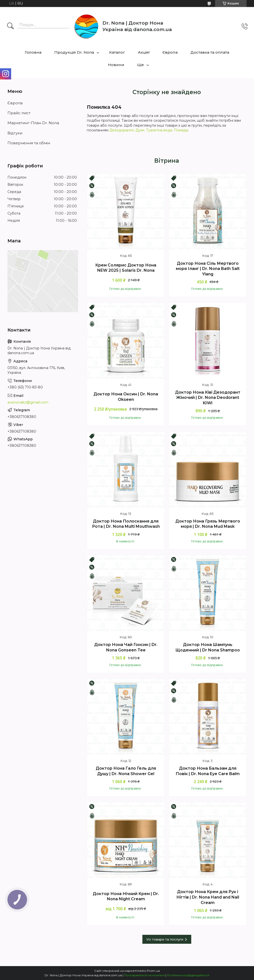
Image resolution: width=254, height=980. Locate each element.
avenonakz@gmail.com (28, 402)
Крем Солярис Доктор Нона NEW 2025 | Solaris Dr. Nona (126, 268)
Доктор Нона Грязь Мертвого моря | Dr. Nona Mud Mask (208, 524)
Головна (33, 52)
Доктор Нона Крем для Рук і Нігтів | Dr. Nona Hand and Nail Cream (208, 897)
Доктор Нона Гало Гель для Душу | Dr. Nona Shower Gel (126, 771)
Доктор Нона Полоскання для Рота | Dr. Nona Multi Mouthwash (126, 524)
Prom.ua (153, 971)
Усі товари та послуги (165, 939)
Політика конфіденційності (188, 975)
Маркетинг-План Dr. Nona (33, 123)
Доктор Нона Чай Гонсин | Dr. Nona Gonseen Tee (126, 647)
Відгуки (15, 133)
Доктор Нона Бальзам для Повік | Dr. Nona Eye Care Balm (208, 771)
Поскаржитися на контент (144, 975)
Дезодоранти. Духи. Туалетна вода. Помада (149, 130)
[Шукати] (10, 26)
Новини (116, 65)
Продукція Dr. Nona (74, 52)
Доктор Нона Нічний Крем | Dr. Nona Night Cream (126, 896)
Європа (170, 52)
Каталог (117, 52)
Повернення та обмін (29, 143)
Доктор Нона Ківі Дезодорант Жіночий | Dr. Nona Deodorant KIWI (208, 398)
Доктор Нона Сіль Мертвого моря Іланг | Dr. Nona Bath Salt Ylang (208, 269)
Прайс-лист (19, 113)
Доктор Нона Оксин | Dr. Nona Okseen (126, 397)
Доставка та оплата (210, 52)
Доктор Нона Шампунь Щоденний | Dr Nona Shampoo (208, 647)
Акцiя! (144, 52)
